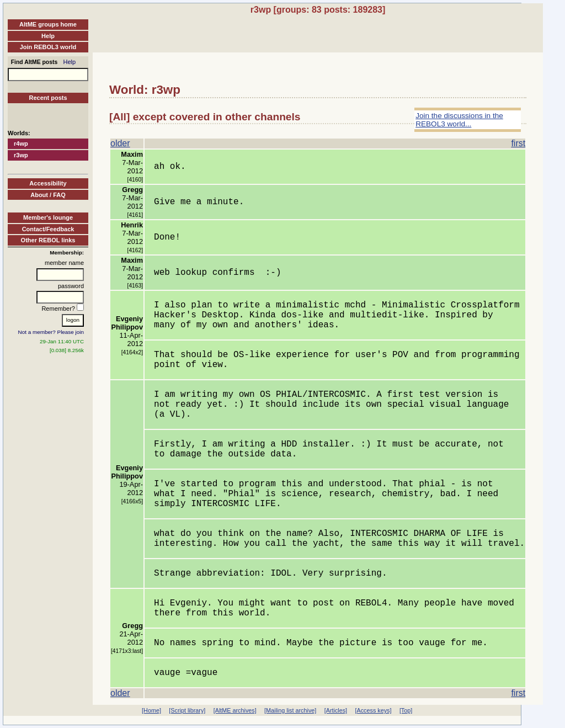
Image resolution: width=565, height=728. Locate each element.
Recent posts (48, 98)
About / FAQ (48, 195)
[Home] (151, 710)
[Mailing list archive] (290, 710)
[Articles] (336, 710)
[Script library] (187, 710)
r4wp (21, 144)
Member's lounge (48, 217)
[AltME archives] (235, 710)
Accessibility (48, 183)
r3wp (21, 155)
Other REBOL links (48, 240)
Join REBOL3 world (48, 47)
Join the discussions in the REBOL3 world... (459, 120)
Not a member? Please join (51, 332)
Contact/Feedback (48, 229)
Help (48, 36)
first (518, 143)
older (120, 143)
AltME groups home (48, 24)
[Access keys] (373, 710)
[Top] (406, 710)
